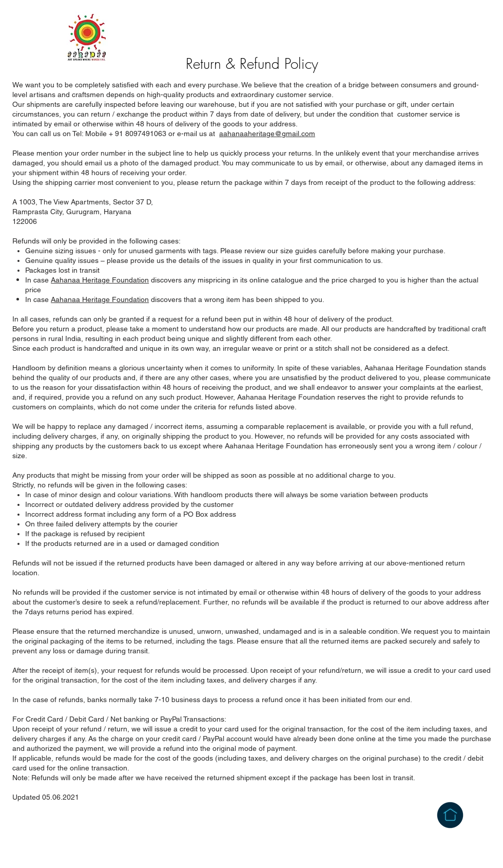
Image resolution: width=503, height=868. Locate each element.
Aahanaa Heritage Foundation (100, 280)
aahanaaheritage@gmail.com (267, 134)
